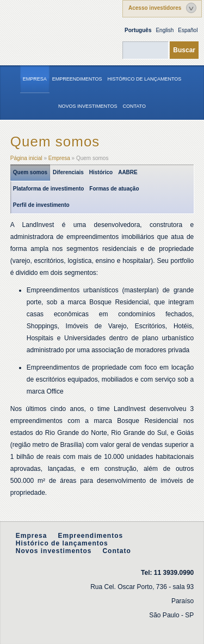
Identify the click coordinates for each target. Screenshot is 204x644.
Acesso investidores (155, 8)
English (165, 30)
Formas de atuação (114, 189)
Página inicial (26, 158)
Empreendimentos (77, 79)
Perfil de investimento (41, 205)
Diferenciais (68, 172)
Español (188, 30)
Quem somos (30, 172)
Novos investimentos (88, 106)
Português (138, 30)
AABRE (128, 172)
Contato (134, 106)
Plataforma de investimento (49, 189)
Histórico (101, 172)
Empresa (35, 79)
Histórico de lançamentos (145, 79)
